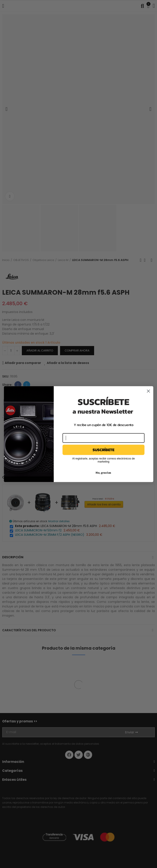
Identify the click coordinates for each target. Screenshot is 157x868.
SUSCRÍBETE (103, 450)
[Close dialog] (148, 391)
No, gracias (103, 472)
